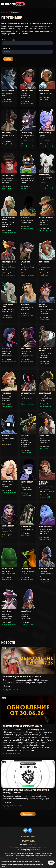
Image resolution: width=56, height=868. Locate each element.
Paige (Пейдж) (7, 393)
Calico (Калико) (26, 133)
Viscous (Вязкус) (8, 569)
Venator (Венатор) (8, 526)
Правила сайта (28, 841)
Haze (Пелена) (25, 218)
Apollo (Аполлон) (27, 91)
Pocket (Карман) (45, 393)
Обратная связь (28, 836)
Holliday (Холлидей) (46, 218)
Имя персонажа (8, 40)
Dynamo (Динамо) (27, 175)
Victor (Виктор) (26, 526)
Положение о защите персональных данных (28, 847)
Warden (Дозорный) (46, 569)
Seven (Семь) (25, 435)
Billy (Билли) (6, 133)
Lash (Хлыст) (25, 304)
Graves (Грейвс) (45, 175)
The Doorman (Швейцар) (44, 483)
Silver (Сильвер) (7, 482)
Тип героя (6, 48)
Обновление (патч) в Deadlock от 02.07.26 (22, 677)
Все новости (28, 814)
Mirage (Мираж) (26, 349)
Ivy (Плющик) (25, 262)
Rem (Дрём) (6, 435)
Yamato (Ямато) (26, 611)
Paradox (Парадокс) (28, 393)
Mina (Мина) (6, 349)
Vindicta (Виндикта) (46, 526)
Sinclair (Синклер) (27, 482)
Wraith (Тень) (7, 611)
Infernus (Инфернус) (9, 262)
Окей (51, 863)
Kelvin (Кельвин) (45, 262)
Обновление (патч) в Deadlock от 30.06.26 (22, 726)
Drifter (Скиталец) (8, 175)
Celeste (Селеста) (45, 133)
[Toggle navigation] (52, 4)
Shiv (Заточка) (44, 435)
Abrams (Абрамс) (8, 91)
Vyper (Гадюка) (26, 569)
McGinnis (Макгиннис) (44, 305)
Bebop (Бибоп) (44, 91)
